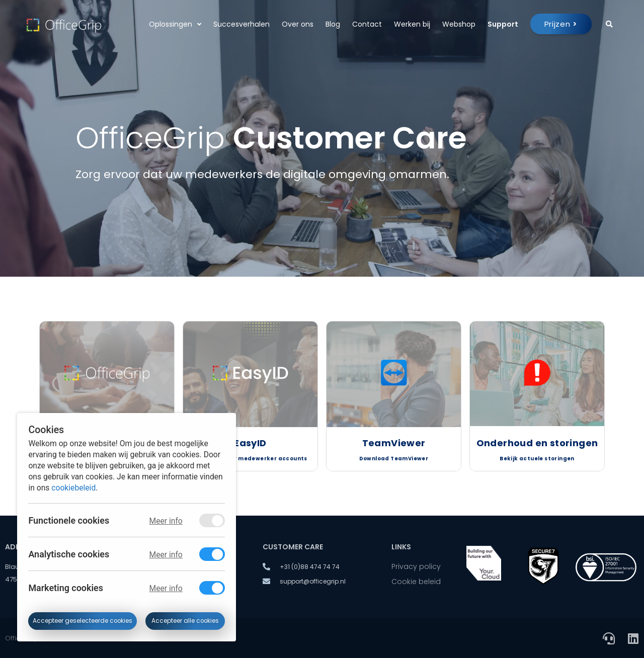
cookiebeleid (73, 487)
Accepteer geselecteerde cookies (83, 621)
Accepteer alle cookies (185, 621)
